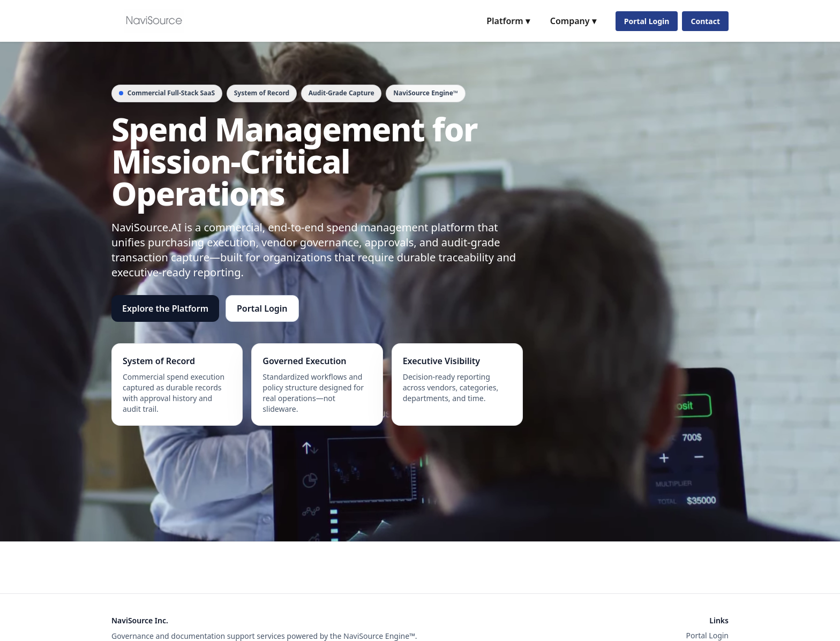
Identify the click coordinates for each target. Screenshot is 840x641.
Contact (705, 21)
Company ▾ (573, 21)
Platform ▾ (508, 21)
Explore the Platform (165, 308)
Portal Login (647, 21)
